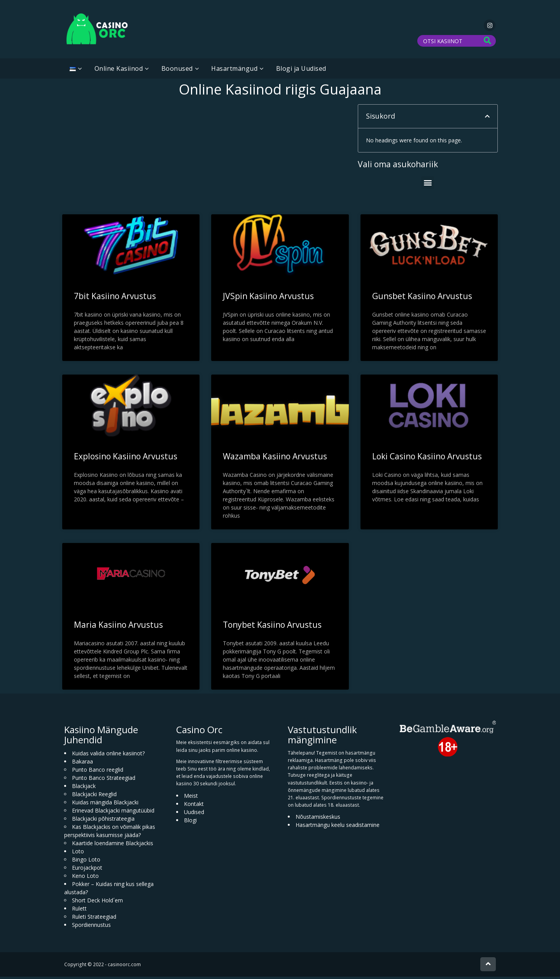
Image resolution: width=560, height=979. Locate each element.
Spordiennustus (91, 927)
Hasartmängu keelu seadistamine (338, 827)
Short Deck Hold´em (97, 903)
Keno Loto (85, 878)
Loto (78, 854)
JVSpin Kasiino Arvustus (268, 298)
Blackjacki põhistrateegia (103, 821)
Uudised (194, 814)
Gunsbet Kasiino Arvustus (422, 298)
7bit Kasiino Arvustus (115, 298)
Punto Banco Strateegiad (104, 780)
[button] (487, 119)
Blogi (190, 822)
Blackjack (84, 788)
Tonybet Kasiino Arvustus (272, 627)
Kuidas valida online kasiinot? (108, 756)
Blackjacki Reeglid (94, 796)
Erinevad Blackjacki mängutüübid (113, 813)
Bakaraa (82, 764)
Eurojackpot (87, 870)
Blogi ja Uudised (301, 71)
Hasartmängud (234, 71)
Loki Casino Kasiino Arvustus (427, 459)
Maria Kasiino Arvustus (118, 627)
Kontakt (194, 806)
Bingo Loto (86, 862)
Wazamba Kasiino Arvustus (275, 459)
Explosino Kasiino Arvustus (126, 459)
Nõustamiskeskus (318, 819)
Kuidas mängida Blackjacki (105, 805)
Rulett (79, 911)
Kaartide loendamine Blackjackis (113, 845)
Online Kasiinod (119, 71)
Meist (191, 798)
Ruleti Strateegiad (94, 919)
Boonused (177, 71)
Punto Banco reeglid (98, 772)
